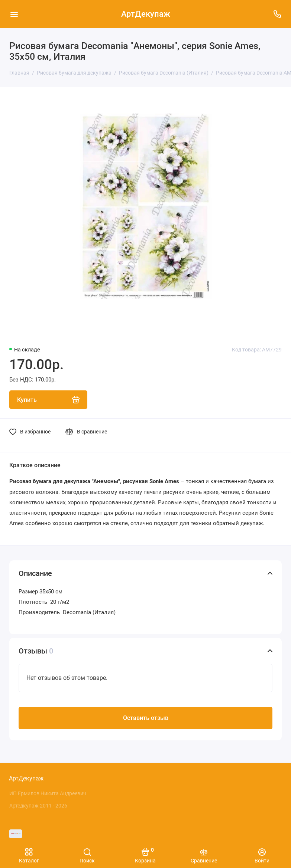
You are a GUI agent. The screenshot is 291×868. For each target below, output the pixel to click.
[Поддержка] (277, 14)
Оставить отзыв (146, 718)
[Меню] (14, 14)
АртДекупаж (146, 14)
